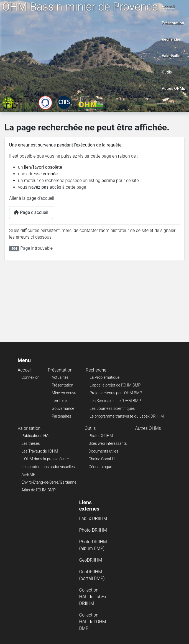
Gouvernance (63, 408)
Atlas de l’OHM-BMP (39, 490)
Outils (167, 72)
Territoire (59, 401)
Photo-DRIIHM (101, 436)
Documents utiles (103, 451)
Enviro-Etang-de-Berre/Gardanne (49, 482)
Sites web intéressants (108, 443)
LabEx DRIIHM (93, 518)
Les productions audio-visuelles (48, 467)
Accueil (168, 7)
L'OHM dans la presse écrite (45, 459)
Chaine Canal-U (101, 459)
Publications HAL (36, 436)
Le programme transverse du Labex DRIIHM (127, 416)
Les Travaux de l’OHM (40, 451)
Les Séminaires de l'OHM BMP (115, 401)
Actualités (60, 377)
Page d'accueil (31, 212)
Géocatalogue (100, 467)
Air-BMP (29, 474)
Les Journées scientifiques (112, 408)
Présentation (173, 23)
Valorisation (172, 56)
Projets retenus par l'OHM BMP (116, 393)
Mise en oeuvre (65, 393)
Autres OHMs (173, 89)
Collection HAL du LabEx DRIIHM (93, 597)
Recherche (171, 39)
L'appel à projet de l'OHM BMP (115, 385)
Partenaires (62, 416)
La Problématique (104, 377)
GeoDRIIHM (91, 560)
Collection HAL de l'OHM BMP (93, 622)
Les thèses (31, 443)
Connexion (31, 377)
